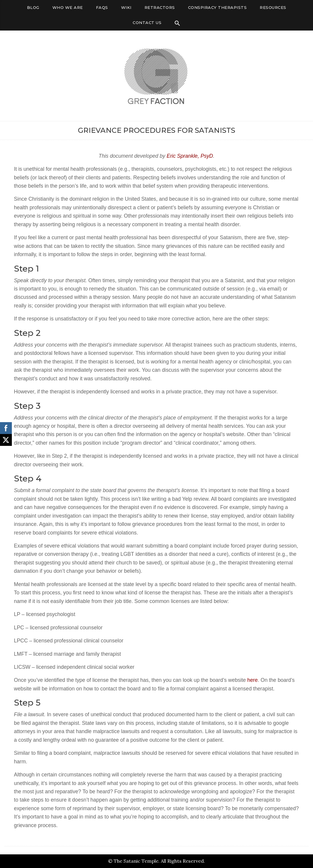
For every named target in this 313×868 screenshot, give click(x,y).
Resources (273, 7)
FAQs (102, 7)
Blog (33, 7)
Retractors (160, 7)
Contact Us (147, 23)
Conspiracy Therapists (218, 7)
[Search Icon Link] (177, 23)
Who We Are (68, 7)
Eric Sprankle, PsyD (190, 156)
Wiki (126, 7)
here (252, 680)
